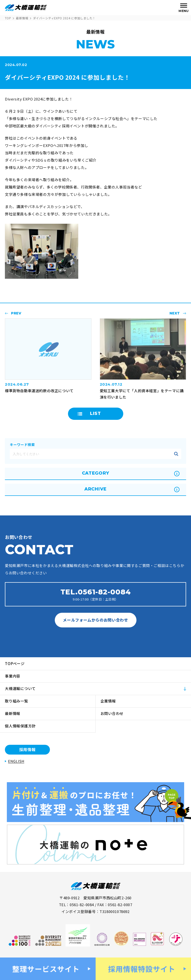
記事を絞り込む (176, 454)
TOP (8, 18)
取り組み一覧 (17, 701)
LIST (95, 413)
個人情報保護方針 (20, 726)
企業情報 (108, 701)
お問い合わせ (112, 713)
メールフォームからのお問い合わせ (95, 620)
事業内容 (13, 676)
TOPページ (15, 663)
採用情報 (28, 749)
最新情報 (22, 18)
